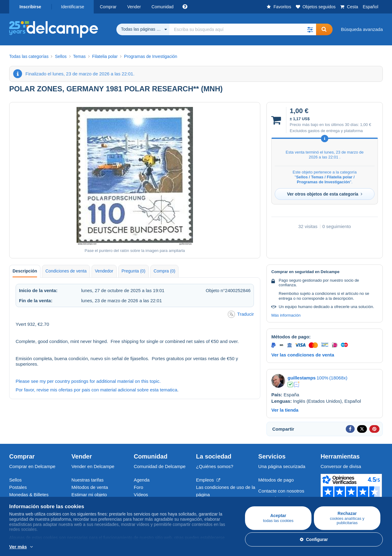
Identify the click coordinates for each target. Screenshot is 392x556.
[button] (310, 29)
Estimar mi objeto (89, 495)
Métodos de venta (90, 487)
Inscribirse (30, 7)
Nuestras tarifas (87, 480)
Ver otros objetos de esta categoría (325, 194)
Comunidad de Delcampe (160, 466)
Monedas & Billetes (29, 495)
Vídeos (141, 495)
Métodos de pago (276, 480)
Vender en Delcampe (93, 466)
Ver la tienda (285, 410)
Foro (139, 487)
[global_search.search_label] (243, 29)
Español (370, 7)
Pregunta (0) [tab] (134, 271)
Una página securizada (282, 466)
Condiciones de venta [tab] (66, 271)
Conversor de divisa (341, 466)
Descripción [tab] (25, 271)
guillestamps (302, 378)
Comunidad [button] (163, 7)
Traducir (241, 314)
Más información (286, 315)
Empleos (208, 480)
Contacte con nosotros (281, 491)
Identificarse (72, 7)
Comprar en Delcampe (32, 466)
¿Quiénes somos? (215, 466)
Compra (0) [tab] (165, 271)
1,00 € (366, 125)
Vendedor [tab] (104, 271)
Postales (18, 487)
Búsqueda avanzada (362, 29)
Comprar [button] (108, 7)
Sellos (15, 480)
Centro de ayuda (275, 498)
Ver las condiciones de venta (303, 355)
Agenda (142, 480)
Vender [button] (134, 7)
